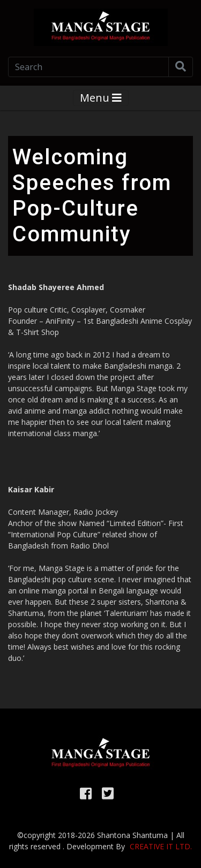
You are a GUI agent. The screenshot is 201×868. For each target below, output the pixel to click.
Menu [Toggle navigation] (101, 98)
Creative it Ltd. (161, 846)
